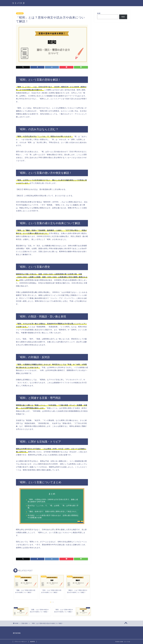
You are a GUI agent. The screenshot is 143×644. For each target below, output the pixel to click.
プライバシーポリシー (21, 642)
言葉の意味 (20, 13)
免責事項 (33, 642)
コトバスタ (19, 3)
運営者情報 (17, 633)
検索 (99, 13)
